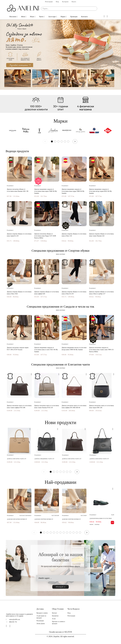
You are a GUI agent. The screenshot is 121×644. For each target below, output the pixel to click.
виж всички (61, 254)
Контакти (84, 17)
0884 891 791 (13, 622)
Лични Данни (41, 624)
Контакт (54, 613)
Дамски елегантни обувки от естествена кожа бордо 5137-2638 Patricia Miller (45, 236)
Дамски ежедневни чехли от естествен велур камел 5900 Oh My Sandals (74, 349)
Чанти (41, 17)
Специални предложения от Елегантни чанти (61, 364)
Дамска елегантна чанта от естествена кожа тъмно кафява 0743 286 (19, 407)
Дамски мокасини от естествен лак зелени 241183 (101, 518)
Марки (63, 17)
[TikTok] (14, 626)
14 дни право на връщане (41, 617)
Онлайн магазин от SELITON (61, 632)
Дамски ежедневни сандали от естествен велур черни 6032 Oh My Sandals (100, 191)
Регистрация (49, 2)
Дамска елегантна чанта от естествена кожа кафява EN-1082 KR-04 (74, 407)
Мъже (32, 17)
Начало (4, 17)
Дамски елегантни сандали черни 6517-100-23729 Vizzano (18, 349)
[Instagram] (11, 626)
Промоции (74, 17)
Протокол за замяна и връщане (58, 623)
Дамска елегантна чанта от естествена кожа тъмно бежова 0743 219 (47, 407)
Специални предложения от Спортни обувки (61, 251)
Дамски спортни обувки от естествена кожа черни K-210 (19, 235)
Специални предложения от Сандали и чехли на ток (61, 307)
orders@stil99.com (15, 619)
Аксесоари (52, 17)
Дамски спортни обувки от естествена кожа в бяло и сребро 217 (101, 293)
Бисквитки (55, 616)
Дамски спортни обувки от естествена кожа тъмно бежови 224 (101, 235)
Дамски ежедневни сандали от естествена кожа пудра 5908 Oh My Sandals (73, 191)
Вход (57, 2)
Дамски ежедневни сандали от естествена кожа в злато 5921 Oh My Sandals (46, 350)
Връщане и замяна (42, 613)
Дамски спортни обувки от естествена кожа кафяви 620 (47, 293)
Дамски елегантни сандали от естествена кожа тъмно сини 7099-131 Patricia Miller (101, 350)
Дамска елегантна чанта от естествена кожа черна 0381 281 (101, 407)
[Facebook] (7, 626)
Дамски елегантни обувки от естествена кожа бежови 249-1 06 (18, 190)
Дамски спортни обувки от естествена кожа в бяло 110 (74, 235)
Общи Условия (58, 609)
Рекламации (40, 621)
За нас (54, 619)
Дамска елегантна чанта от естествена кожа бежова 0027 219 (18, 459)
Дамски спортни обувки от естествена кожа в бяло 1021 (19, 293)
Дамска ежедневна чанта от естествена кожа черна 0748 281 (45, 459)
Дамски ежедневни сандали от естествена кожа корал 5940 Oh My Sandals (46, 191)
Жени (23, 17)
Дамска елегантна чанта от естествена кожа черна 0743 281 (100, 459)
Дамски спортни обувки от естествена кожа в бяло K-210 (74, 293)
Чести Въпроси (73, 609)
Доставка (40, 609)
